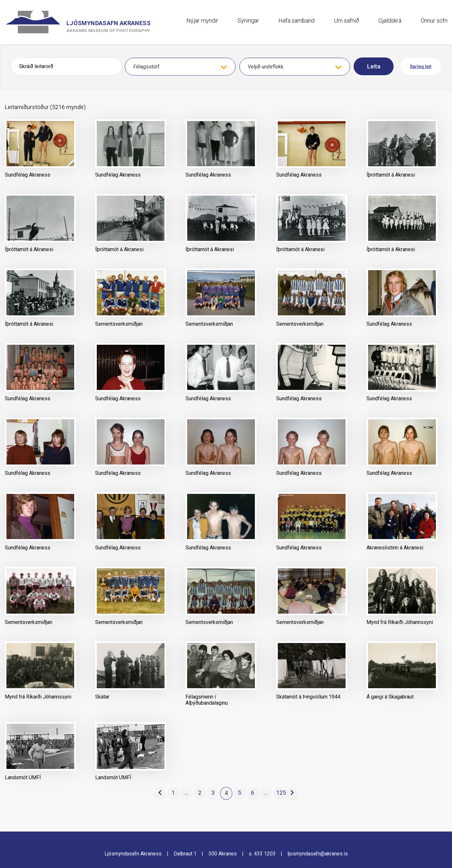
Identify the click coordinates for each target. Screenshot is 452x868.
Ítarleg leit (421, 66)
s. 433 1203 (262, 854)
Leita (374, 66)
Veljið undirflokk (266, 67)
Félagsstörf (146, 67)
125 (281, 793)
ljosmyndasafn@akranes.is (318, 854)
